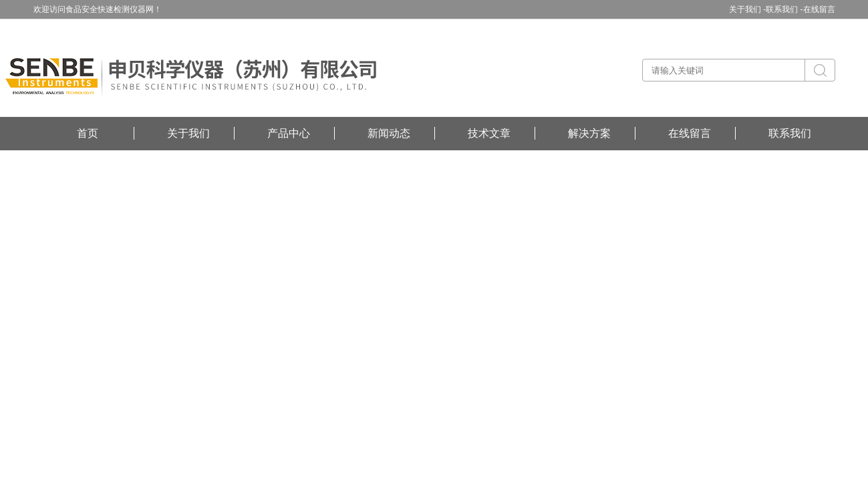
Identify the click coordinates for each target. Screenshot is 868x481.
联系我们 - (784, 9)
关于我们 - (747, 9)
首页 (88, 133)
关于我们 (188, 133)
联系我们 (790, 133)
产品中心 (289, 133)
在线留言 (819, 9)
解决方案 (589, 133)
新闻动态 (389, 133)
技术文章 (489, 133)
